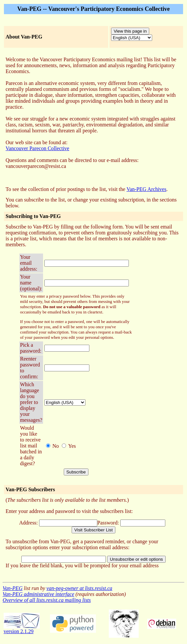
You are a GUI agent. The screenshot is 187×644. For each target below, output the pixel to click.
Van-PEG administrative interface (38, 594)
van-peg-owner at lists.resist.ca (79, 588)
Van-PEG (12, 588)
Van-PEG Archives (146, 189)
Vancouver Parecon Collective (37, 148)
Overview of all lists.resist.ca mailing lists (47, 600)
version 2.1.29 (22, 629)
